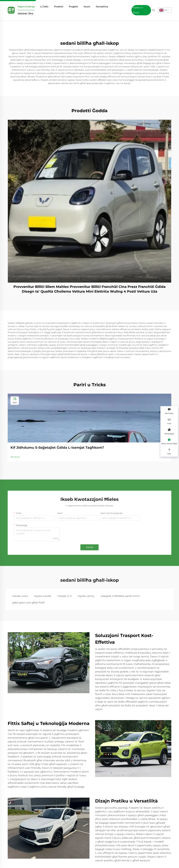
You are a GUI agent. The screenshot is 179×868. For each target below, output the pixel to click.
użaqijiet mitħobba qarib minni (120, 596)
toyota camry (86, 596)
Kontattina (102, 7)
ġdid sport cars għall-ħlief (28, 603)
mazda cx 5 (64, 596)
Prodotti (59, 7)
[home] (11, 10)
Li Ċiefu (44, 7)
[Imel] (169, 421)
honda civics (20, 596)
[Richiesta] (169, 411)
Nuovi (87, 7)
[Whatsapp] (169, 432)
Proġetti (73, 7)
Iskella (89, 547)
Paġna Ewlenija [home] (26, 7)
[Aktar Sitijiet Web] (169, 442)
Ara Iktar (15, 457)
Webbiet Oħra (25, 14)
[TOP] (169, 452)
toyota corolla (43, 596)
